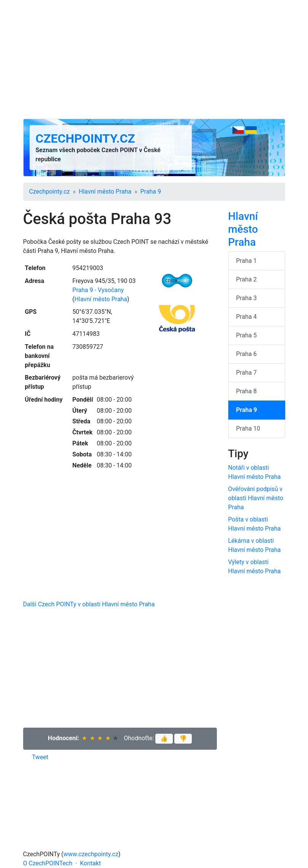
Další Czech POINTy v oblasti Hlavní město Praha (89, 604)
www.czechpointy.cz (91, 854)
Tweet (40, 757)
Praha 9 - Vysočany (98, 290)
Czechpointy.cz (85, 138)
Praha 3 (246, 298)
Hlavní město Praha (105, 192)
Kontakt (91, 863)
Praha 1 (246, 261)
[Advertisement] (154, 59)
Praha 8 (246, 391)
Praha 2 (246, 279)
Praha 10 (248, 428)
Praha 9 (151, 192)
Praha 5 (246, 335)
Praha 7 (246, 373)
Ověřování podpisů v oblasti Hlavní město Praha (256, 498)
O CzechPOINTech (48, 863)
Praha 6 (246, 354)
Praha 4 (246, 317)
